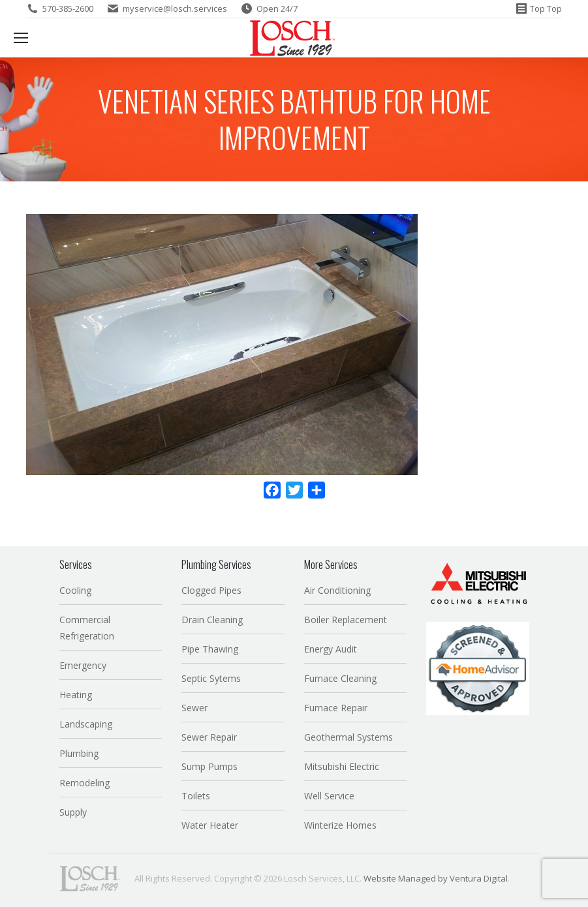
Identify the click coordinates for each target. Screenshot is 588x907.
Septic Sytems (211, 678)
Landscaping (86, 724)
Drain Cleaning (212, 620)
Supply (73, 812)
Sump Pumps (209, 766)
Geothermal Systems (348, 737)
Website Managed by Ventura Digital (436, 878)
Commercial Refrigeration (87, 628)
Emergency (83, 665)
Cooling (75, 590)
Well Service (329, 796)
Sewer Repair (209, 737)
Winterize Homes (340, 825)
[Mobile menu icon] (21, 38)
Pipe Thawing (210, 649)
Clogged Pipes (211, 590)
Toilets (196, 796)
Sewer (194, 708)
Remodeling (85, 783)
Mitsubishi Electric (342, 766)
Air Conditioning (337, 590)
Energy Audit (331, 649)
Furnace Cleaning (340, 678)
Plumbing (79, 753)
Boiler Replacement (346, 620)
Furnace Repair (336, 708)
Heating (76, 695)
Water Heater (210, 825)
